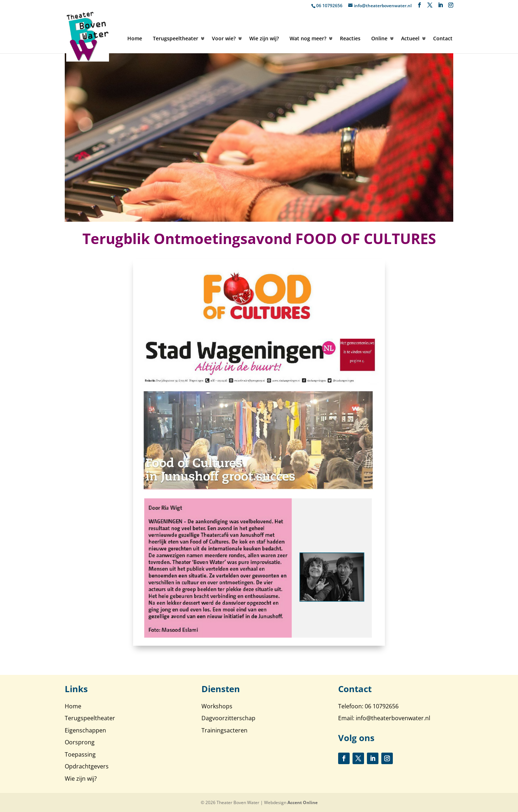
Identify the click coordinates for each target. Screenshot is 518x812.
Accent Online (303, 802)
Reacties (350, 38)
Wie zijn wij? (264, 38)
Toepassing (80, 754)
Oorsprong (80, 742)
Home (135, 38)
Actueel (410, 38)
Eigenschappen (85, 730)
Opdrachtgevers (87, 766)
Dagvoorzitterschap (228, 718)
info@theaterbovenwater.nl (393, 718)
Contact (443, 38)
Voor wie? (224, 38)
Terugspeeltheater (176, 38)
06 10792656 (329, 6)
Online (379, 38)
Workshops (217, 706)
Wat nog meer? (308, 38)
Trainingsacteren (224, 730)
